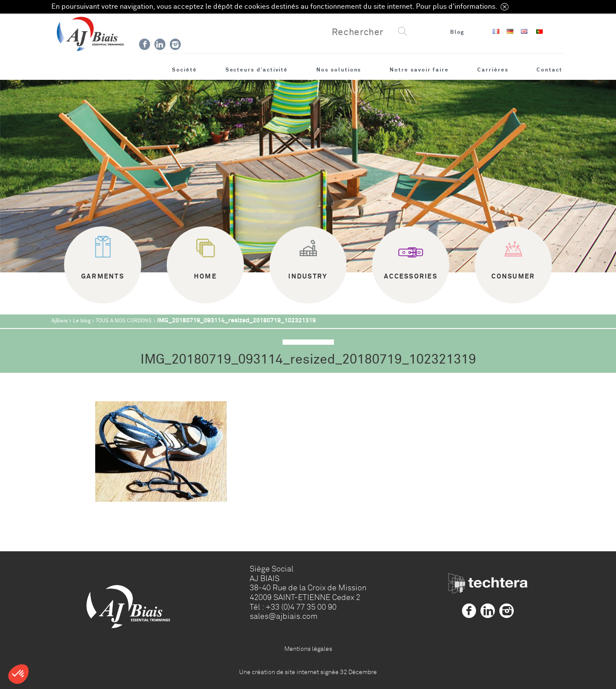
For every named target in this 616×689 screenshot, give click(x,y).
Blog (458, 32)
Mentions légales (308, 649)
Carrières (493, 70)
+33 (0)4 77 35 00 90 (301, 607)
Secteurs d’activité (257, 70)
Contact (550, 70)
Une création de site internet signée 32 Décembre (308, 672)
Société (184, 70)
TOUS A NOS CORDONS (124, 321)
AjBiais (59, 321)
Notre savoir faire (419, 70)
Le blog (82, 321)
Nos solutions (339, 70)
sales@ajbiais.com (284, 616)
